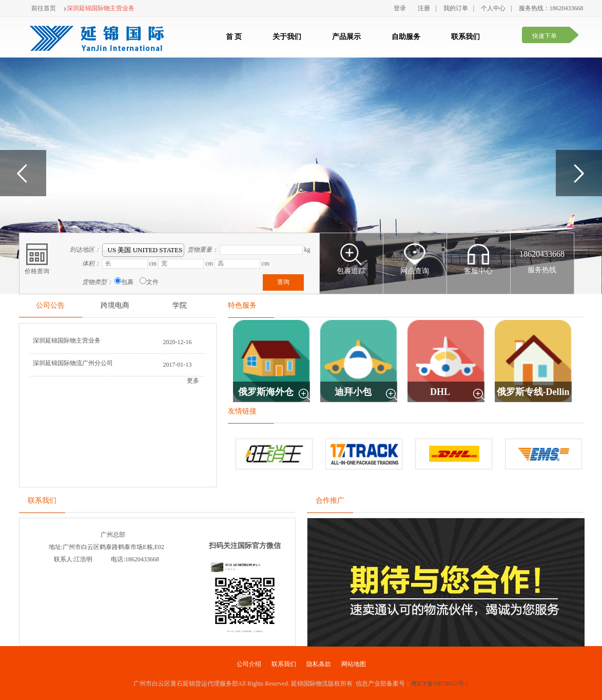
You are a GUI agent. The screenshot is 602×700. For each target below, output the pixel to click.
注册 (424, 8)
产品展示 (346, 37)
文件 (152, 282)
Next (579, 173)
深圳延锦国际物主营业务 (99, 8)
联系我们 (465, 37)
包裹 (127, 282)
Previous (23, 173)
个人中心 (493, 8)
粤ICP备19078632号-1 (440, 684)
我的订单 (456, 8)
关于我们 (287, 37)
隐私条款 (319, 664)
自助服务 (406, 37)
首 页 (234, 37)
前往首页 (44, 8)
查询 (283, 282)
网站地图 (354, 664)
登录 (400, 8)
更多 (193, 381)
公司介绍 (249, 664)
